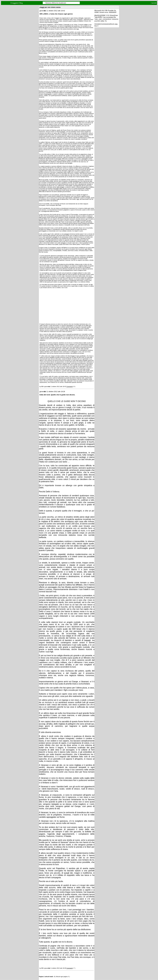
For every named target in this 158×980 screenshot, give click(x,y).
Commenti (69, 387)
